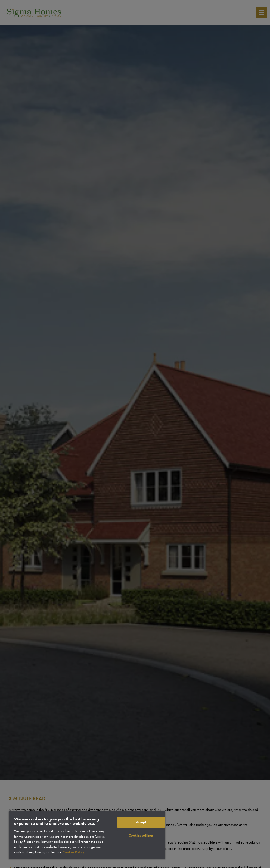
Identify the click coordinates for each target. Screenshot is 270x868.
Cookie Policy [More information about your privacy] (74, 852)
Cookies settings (141, 835)
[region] (87, 835)
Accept (141, 822)
